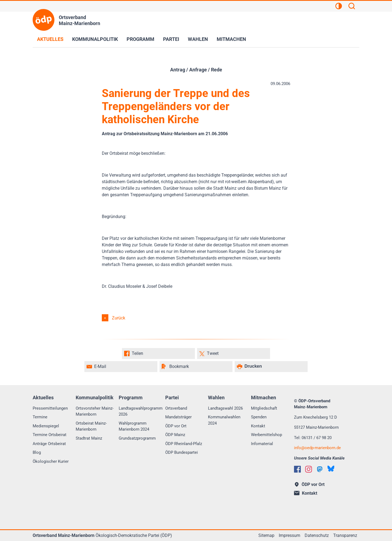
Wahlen (198, 39)
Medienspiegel (46, 426)
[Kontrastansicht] (339, 7)
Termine (40, 417)
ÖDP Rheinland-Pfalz (184, 444)
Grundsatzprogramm (137, 438)
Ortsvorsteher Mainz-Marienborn (95, 411)
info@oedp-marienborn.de (317, 448)
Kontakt (258, 426)
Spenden (259, 417)
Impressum (290, 535)
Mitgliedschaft (264, 408)
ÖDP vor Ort (176, 426)
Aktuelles (50, 39)
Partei (171, 39)
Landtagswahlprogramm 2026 (141, 411)
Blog (37, 452)
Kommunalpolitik (95, 39)
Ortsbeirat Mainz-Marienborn (91, 426)
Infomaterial (262, 444)
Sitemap (266, 535)
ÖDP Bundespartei (182, 452)
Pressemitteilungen (50, 408)
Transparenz (345, 535)
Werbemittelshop (267, 435)
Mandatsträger (178, 417)
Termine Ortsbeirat (50, 435)
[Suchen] (352, 7)
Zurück (119, 318)
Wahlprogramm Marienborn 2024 (134, 426)
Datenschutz (317, 535)
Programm (140, 39)
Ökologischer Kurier (51, 461)
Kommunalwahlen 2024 (224, 420)
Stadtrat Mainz (89, 438)
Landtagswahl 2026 (225, 408)
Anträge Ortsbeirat (49, 444)
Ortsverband (176, 408)
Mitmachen (231, 39)
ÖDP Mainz (175, 435)
